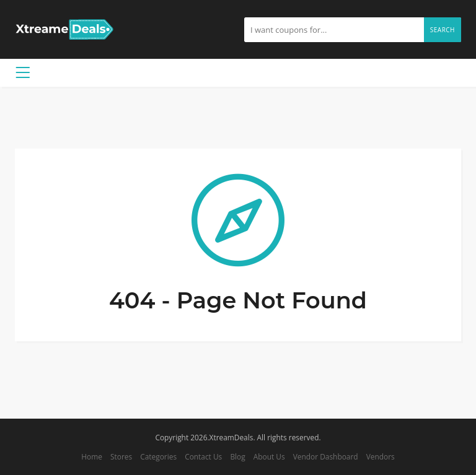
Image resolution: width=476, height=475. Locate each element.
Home (92, 456)
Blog (237, 456)
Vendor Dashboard (326, 456)
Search (443, 30)
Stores (121, 456)
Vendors (381, 456)
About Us (269, 456)
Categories (158, 456)
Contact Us (203, 456)
